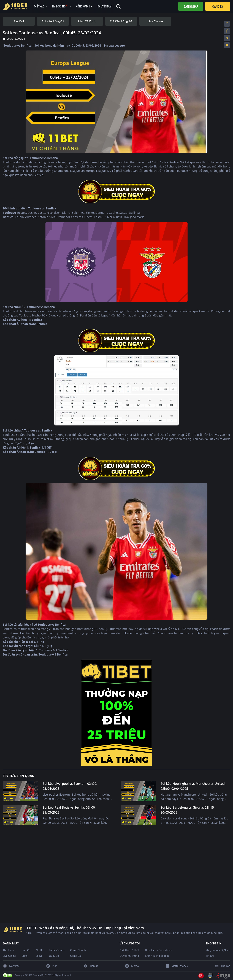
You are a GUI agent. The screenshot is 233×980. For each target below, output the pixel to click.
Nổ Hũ (40, 950)
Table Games (57, 950)
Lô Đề (39, 956)
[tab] (19, 21)
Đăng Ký (218, 6)
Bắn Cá (26, 950)
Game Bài (76, 956)
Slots (25, 956)
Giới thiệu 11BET (130, 950)
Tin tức (210, 956)
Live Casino (10, 956)
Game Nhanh (78, 950)
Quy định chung (129, 956)
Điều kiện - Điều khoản (159, 950)
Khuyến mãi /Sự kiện (218, 950)
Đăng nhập (191, 6)
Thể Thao (8, 950)
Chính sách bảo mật (157, 956)
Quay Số (54, 956)
